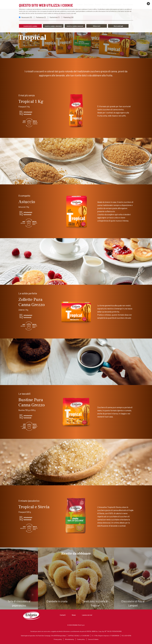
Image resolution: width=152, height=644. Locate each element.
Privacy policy (58, 639)
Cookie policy (81, 639)
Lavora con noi (87, 615)
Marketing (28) (68, 17)
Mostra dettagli (118, 26)
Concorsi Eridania (93, 639)
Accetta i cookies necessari (75, 26)
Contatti (63, 615)
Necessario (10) (27, 17)
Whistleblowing (69, 639)
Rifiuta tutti (97, 26)
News (74, 615)
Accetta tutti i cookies (30, 26)
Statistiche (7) (55, 17)
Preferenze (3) (41, 17)
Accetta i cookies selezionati (53, 26)
